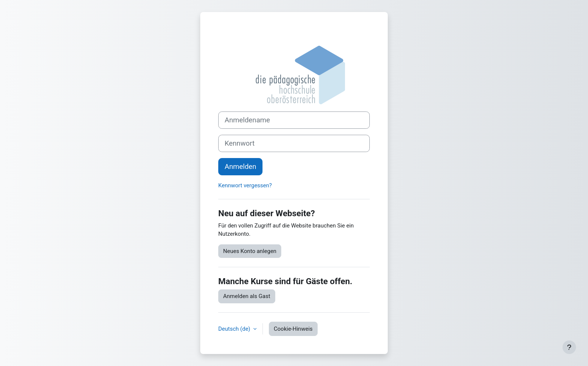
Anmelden (240, 167)
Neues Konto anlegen (250, 251)
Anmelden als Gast (247, 296)
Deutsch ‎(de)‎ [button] (235, 329)
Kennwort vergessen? (245, 185)
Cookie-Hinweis (293, 329)
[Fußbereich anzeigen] (569, 347)
